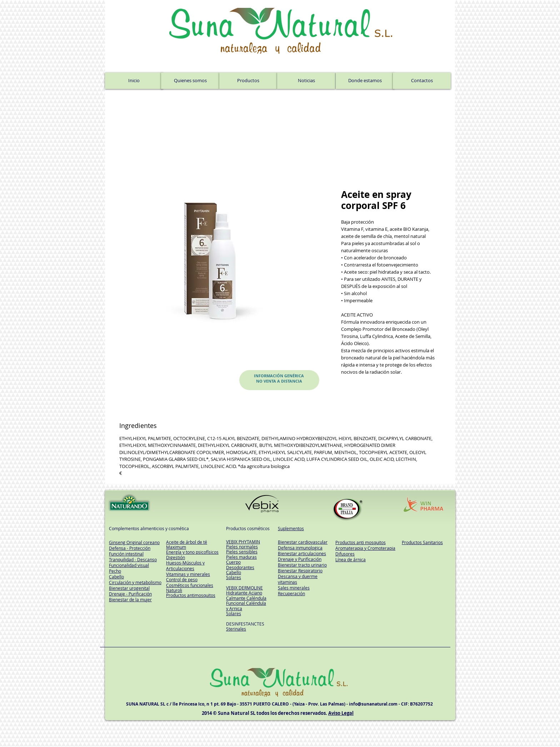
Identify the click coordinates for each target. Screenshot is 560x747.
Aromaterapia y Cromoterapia (365, 548)
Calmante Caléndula (246, 598)
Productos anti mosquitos (361, 542)
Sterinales (236, 629)
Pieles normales (242, 547)
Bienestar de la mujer (130, 599)
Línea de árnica (351, 559)
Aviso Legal (341, 713)
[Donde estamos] (365, 81)
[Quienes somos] (190, 81)
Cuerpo (233, 562)
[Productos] (248, 81)
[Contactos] (422, 81)
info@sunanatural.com (373, 704)
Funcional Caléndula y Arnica (246, 606)
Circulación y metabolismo (135, 582)
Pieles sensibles (242, 552)
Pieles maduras (241, 557)
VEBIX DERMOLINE (244, 588)
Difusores (345, 554)
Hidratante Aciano (244, 593)
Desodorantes (240, 567)
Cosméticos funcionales (190, 585)
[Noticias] (306, 81)
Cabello (234, 572)
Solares (234, 577)
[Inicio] (134, 81)
